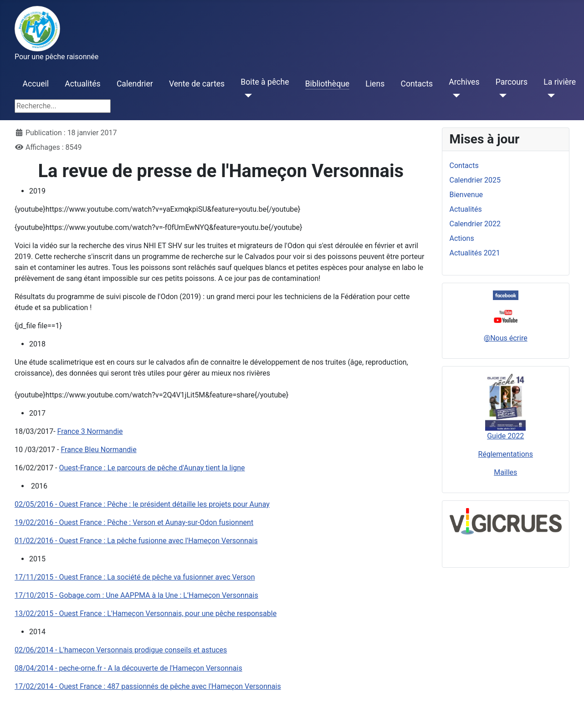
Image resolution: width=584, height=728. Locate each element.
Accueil (36, 84)
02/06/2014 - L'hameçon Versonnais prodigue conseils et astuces (121, 650)
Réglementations (506, 454)
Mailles (505, 472)
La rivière (560, 82)
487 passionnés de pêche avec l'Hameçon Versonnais (148, 686)
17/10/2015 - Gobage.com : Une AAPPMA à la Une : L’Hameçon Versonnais (136, 595)
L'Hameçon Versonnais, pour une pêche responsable (146, 613)
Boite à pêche (265, 82)
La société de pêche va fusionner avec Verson (135, 577)
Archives (464, 82)
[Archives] (454, 96)
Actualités (82, 84)
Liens (375, 84)
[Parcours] (501, 96)
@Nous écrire (506, 338)
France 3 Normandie (90, 431)
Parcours (512, 82)
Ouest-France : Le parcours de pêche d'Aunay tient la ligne (152, 468)
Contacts (417, 84)
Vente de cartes (197, 84)
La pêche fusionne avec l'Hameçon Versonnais (136, 541)
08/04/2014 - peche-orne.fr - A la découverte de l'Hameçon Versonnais (128, 668)
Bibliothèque (328, 84)
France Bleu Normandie (98, 450)
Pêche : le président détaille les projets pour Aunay (142, 504)
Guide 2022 (505, 436)
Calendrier (135, 84)
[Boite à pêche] (246, 96)
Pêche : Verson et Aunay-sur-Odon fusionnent (134, 522)
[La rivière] (549, 96)
